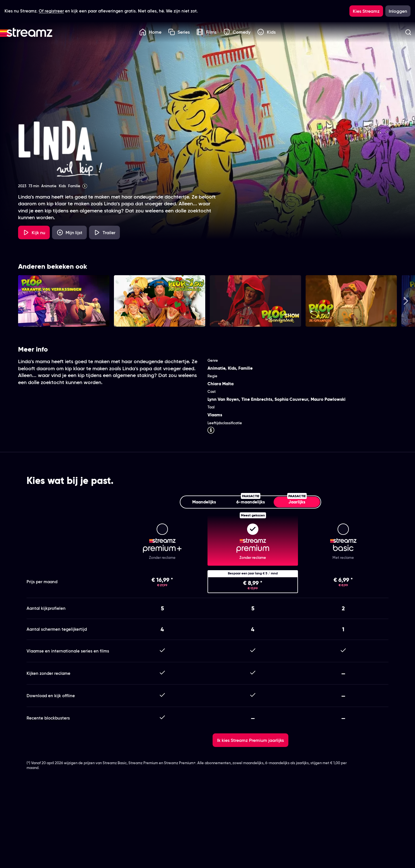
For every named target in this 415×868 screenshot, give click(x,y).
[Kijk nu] (34, 232)
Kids (266, 32)
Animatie (216, 368)
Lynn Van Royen (223, 399)
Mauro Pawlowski (328, 399)
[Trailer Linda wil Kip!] (104, 232)
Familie (246, 368)
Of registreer (51, 11)
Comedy (237, 32)
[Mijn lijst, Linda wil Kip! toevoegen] (69, 232)
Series (179, 32)
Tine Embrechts (257, 399)
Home (150, 32)
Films (207, 32)
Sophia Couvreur (291, 399)
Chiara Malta (221, 384)
